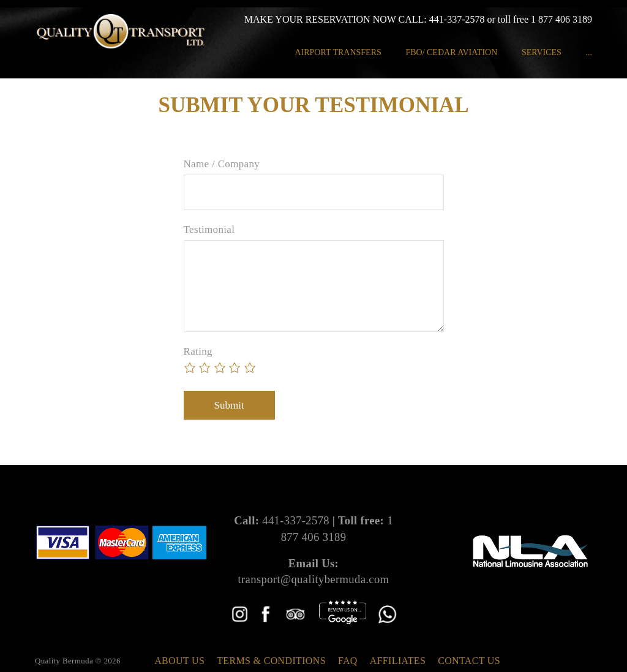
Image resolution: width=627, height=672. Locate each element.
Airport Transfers (338, 52)
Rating (198, 351)
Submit (229, 405)
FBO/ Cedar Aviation (451, 52)
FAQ (348, 661)
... (589, 52)
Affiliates (398, 661)
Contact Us (469, 661)
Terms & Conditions (271, 661)
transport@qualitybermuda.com (314, 579)
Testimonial (209, 229)
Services (542, 52)
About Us (179, 661)
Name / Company (222, 164)
